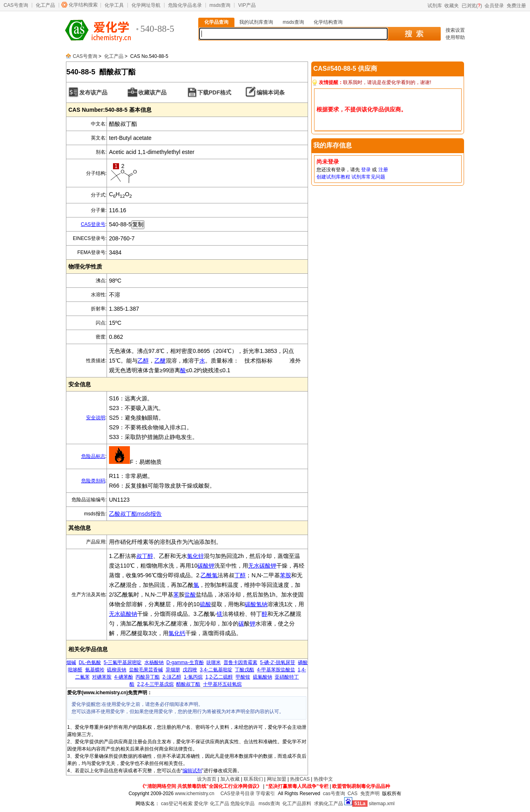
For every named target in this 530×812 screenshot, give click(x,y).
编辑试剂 (192, 771)
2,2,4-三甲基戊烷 (155, 684)
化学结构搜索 (83, 5)
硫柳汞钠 (117, 670)
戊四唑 (190, 670)
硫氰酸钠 (263, 677)
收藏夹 (452, 6)
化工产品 (45, 5)
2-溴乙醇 (172, 677)
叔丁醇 (145, 556)
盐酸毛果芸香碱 (146, 670)
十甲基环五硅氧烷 (222, 684)
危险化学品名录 (185, 5)
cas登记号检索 (177, 804)
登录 (366, 170)
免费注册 (516, 6)
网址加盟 (277, 779)
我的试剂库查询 (256, 22)
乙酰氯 (209, 575)
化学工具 (114, 5)
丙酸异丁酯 (148, 677)
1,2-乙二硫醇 (219, 677)
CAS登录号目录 (237, 794)
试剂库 (435, 6)
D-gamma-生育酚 (185, 662)
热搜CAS (300, 779)
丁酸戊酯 (244, 670)
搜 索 (414, 34)
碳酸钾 (206, 566)
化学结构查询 (328, 22)
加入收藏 (230, 779)
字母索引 (265, 794)
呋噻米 (214, 662)
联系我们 (253, 779)
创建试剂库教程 (333, 177)
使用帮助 (455, 37)
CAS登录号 (93, 224)
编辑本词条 (271, 92)
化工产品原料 (297, 804)
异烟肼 (173, 670)
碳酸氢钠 (256, 604)
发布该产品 (93, 92)
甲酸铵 (243, 677)
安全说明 (96, 418)
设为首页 (207, 779)
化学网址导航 (146, 5)
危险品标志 (93, 456)
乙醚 (160, 361)
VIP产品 (247, 5)
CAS (352, 794)
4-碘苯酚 (124, 677)
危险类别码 (93, 481)
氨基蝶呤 (95, 670)
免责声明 (370, 794)
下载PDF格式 (214, 92)
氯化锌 (195, 556)
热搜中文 (323, 779)
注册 (383, 170)
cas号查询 (334, 794)
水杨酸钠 (154, 662)
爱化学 (201, 804)
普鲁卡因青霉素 (240, 662)
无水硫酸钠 (123, 614)
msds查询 (220, 5)
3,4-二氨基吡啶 (216, 670)
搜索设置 (455, 30)
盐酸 (190, 595)
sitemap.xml (382, 804)
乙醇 (143, 361)
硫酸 (205, 604)
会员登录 (494, 6)
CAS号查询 (16, 5)
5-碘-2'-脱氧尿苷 (278, 662)
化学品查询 (216, 22)
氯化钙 (177, 633)
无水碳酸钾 (262, 566)
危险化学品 (242, 804)
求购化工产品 (329, 804)
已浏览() (472, 6)
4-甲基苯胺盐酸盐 (276, 670)
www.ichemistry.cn (195, 794)
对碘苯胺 (102, 677)
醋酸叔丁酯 (188, 684)
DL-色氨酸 (90, 662)
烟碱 (71, 662)
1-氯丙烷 (193, 677)
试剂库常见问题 (368, 177)
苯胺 (286, 575)
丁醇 (240, 575)
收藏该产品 (152, 92)
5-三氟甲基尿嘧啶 (123, 662)
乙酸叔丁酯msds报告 (135, 514)
